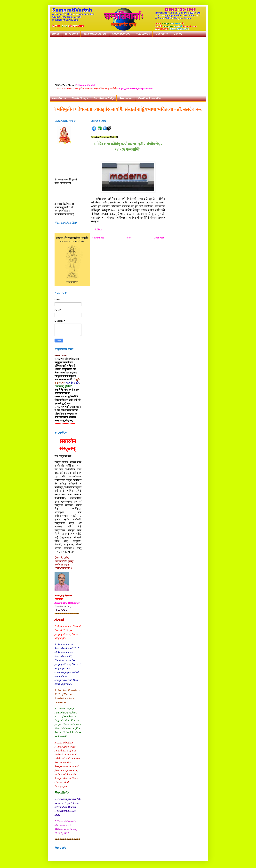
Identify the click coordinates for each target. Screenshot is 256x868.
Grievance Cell (121, 34)
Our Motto (162, 34)
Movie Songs (80, 98)
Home (56, 34)
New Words (143, 34)
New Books (59, 98)
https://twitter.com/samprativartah (136, 89)
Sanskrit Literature (95, 34)
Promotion (126, 98)
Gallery (178, 34)
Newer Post (98, 238)
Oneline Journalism (150, 98)
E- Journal (71, 34)
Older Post (159, 238)
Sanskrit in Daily (104, 98)
